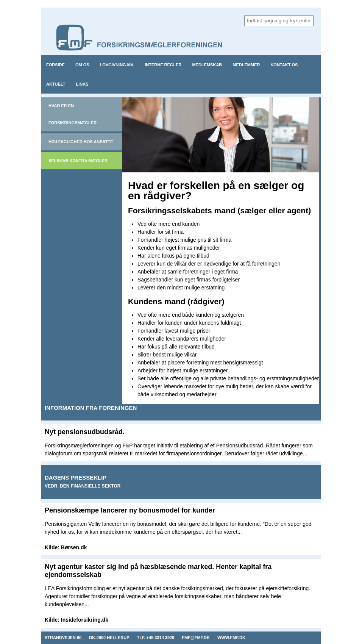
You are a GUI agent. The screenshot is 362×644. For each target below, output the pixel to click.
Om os (82, 65)
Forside (55, 65)
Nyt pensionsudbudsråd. (85, 432)
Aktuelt (56, 84)
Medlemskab (207, 65)
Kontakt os (284, 65)
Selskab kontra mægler (78, 161)
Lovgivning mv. (117, 65)
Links (82, 84)
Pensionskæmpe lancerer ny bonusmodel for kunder (130, 510)
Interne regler (163, 65)
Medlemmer (246, 65)
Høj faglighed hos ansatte (81, 142)
